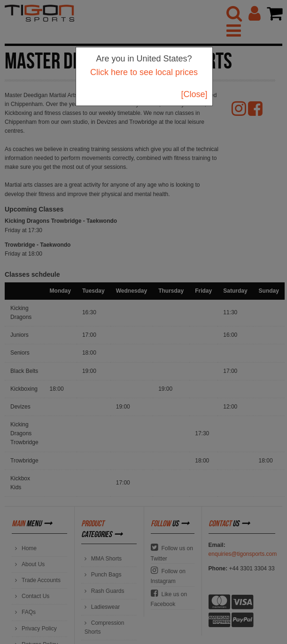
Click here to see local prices (144, 72)
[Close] (194, 94)
